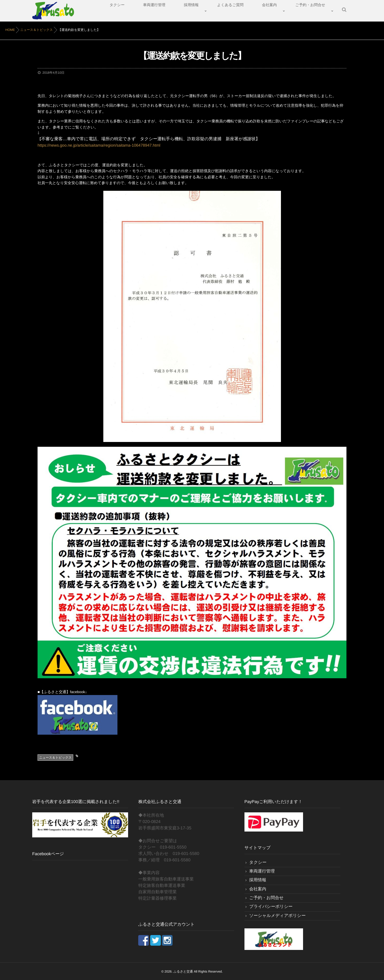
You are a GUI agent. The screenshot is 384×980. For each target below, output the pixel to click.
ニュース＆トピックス (55, 757)
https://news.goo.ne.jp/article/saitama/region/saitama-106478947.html (95, 145)
